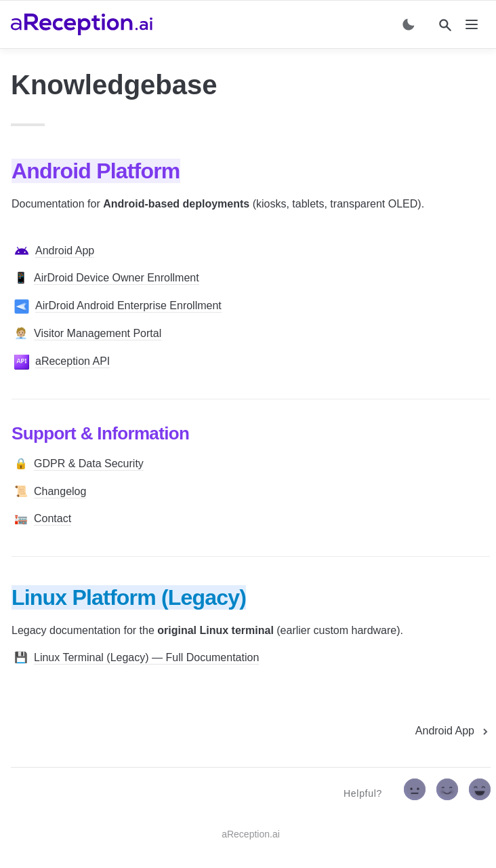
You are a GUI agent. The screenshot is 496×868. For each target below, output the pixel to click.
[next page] (453, 731)
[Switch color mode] (409, 24)
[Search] (445, 25)
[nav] (472, 24)
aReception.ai (251, 834)
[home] (82, 24)
